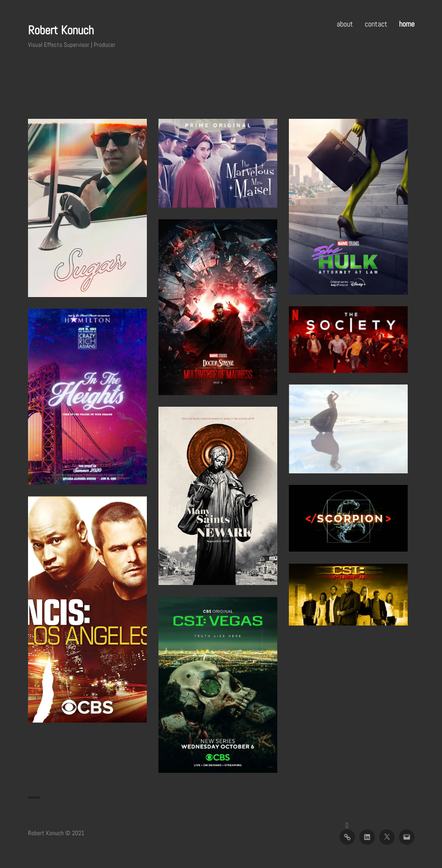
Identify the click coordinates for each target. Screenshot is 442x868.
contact (376, 24)
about (345, 24)
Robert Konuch (61, 30)
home (407, 24)
